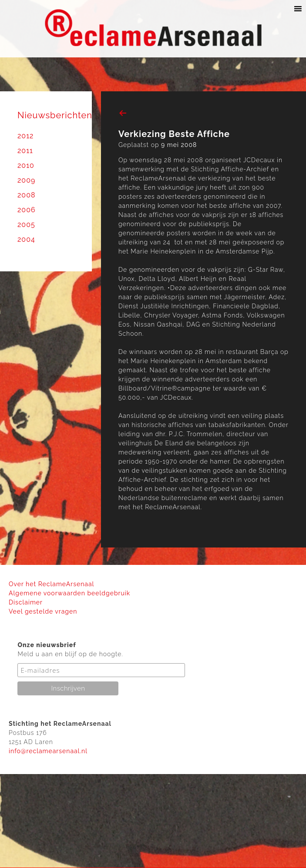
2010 (26, 165)
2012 (25, 136)
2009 (26, 180)
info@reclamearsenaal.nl (48, 751)
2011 (25, 151)
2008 (26, 195)
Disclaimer (26, 602)
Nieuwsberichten (55, 115)
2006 (27, 210)
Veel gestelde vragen (43, 611)
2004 (26, 239)
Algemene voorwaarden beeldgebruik (69, 593)
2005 (26, 225)
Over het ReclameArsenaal (51, 584)
